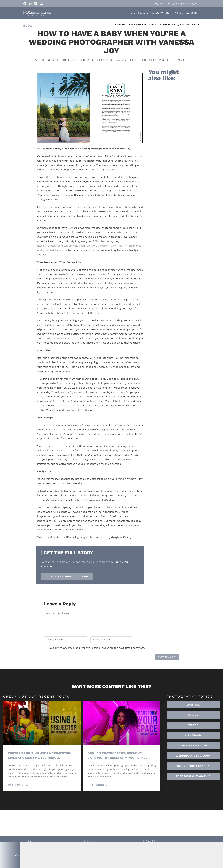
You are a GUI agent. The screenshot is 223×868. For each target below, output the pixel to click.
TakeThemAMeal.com (58, 338)
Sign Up (159, 3)
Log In (193, 3)
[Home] (113, 24)
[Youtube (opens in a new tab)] (36, 4)
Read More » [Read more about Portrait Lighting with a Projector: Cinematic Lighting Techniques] (18, 785)
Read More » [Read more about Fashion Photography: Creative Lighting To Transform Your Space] (97, 785)
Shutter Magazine (114, 60)
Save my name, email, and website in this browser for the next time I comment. (97, 648)
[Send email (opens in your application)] (42, 4)
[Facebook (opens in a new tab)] (25, 4)
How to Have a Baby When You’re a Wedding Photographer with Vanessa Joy (166, 24)
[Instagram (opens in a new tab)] (30, 4)
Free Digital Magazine (177, 3)
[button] (193, 735)
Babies (83, 60)
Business (94, 60)
